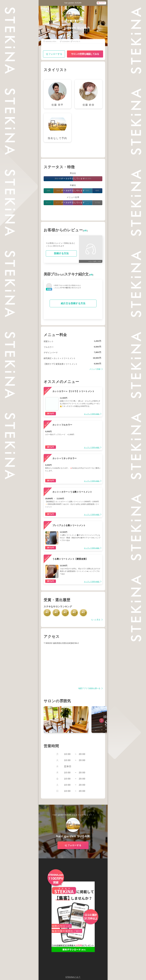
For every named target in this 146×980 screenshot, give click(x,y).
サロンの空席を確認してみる (85, 54)
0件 (85, 231)
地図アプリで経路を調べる (90, 688)
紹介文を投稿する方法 (73, 303)
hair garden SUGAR (73, 3)
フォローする (55, 54)
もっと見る (96, 620)
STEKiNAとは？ (73, 977)
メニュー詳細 (95, 369)
